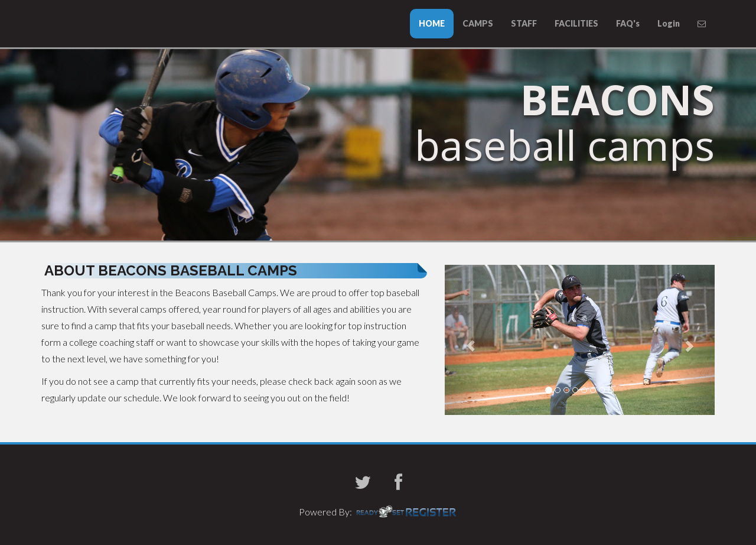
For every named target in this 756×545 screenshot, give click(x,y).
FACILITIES (576, 23)
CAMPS (478, 23)
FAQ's (628, 23)
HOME (432, 23)
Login (669, 23)
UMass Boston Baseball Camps (53, 22)
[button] (465, 340)
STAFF (524, 23)
